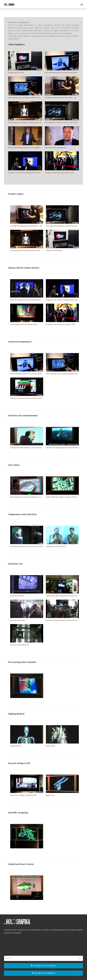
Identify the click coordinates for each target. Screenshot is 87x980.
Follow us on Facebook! (43, 966)
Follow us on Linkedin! (44, 973)
